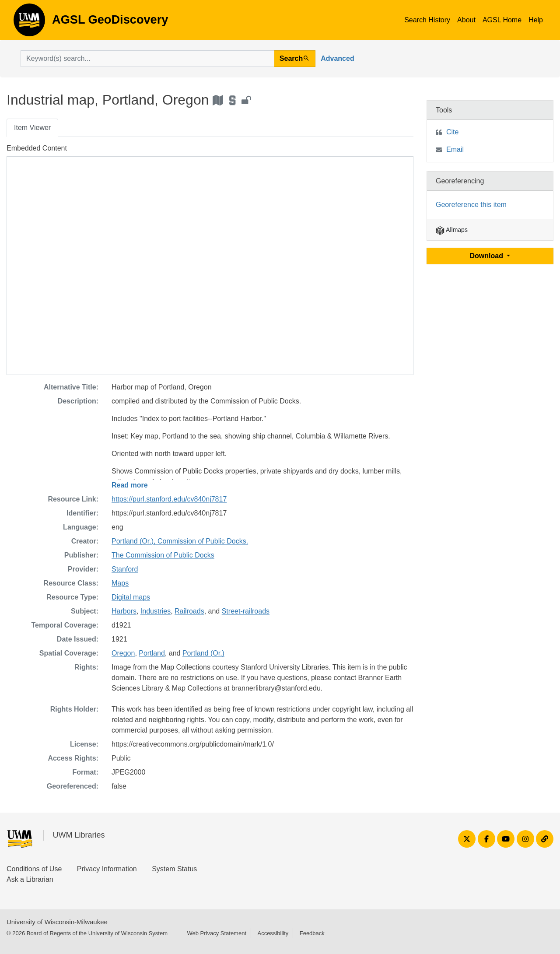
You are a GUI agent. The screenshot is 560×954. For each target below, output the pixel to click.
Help (536, 20)
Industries (156, 611)
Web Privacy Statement (217, 933)
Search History (427, 20)
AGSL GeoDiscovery (29, 23)
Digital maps (131, 597)
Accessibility (273, 933)
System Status (174, 869)
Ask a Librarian (30, 879)
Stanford (125, 569)
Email (455, 149)
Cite (452, 132)
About (466, 20)
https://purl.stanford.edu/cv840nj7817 (169, 499)
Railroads (189, 611)
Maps (120, 583)
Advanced (337, 58)
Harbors (124, 611)
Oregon (123, 653)
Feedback (312, 933)
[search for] (147, 59)
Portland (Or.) (203, 653)
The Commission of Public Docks (163, 555)
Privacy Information (107, 869)
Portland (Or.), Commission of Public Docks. (180, 541)
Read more (130, 485)
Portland (152, 653)
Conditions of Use (34, 869)
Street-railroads (246, 611)
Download (488, 256)
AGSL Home (502, 20)
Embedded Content (37, 148)
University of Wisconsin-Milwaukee (57, 922)
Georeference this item (471, 205)
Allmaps (452, 230)
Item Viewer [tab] (32, 128)
